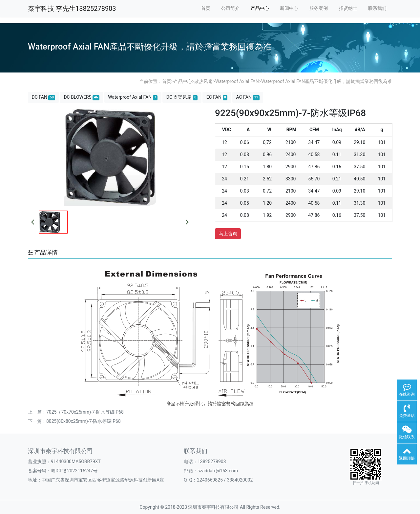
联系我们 (377, 8)
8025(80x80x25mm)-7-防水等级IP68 (84, 421)
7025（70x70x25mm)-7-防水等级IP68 (85, 412)
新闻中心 (289, 8)
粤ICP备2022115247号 (74, 471)
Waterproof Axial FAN (237, 81)
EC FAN (217, 97)
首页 (206, 8)
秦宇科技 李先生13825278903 (72, 9)
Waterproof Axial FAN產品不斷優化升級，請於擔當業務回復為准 (327, 81)
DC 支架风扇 (182, 97)
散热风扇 (203, 81)
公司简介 (230, 8)
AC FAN (248, 97)
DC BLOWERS (81, 97)
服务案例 (319, 8)
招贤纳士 (348, 8)
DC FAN (43, 97)
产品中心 (260, 8)
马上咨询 (228, 234)
